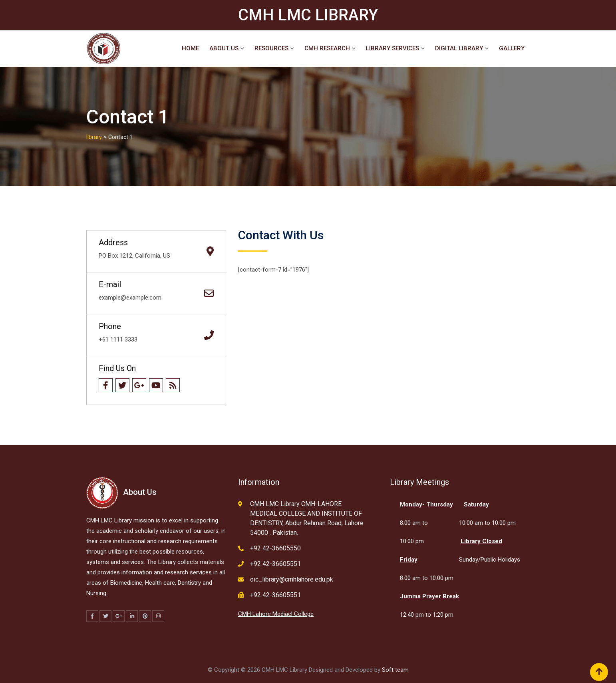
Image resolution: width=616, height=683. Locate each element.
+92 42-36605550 (275, 548)
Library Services (392, 48)
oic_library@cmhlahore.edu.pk (292, 579)
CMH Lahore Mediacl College (276, 614)
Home (190, 48)
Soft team (395, 670)
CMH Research (327, 48)
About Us (224, 48)
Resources (271, 48)
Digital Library (459, 48)
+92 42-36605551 (275, 564)
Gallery (512, 48)
